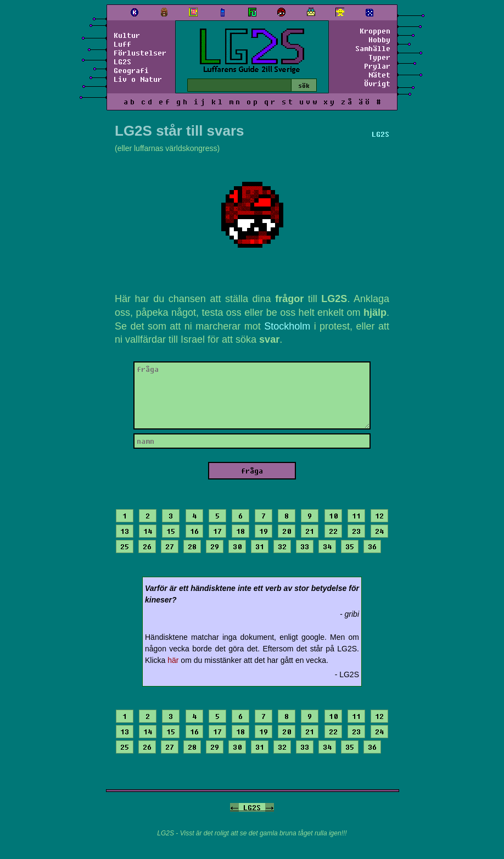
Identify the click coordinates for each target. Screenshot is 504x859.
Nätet (379, 75)
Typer (379, 57)
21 (310, 531)
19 (264, 531)
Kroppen (375, 31)
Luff (122, 44)
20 (287, 531)
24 (379, 531)
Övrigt (377, 83)
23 (356, 531)
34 (327, 546)
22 (333, 531)
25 (125, 546)
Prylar (377, 66)
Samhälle (373, 48)
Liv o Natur (138, 79)
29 (215, 546)
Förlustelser (140, 53)
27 (170, 546)
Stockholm (287, 326)
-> (270, 807)
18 (240, 531)
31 (260, 546)
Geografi (131, 70)
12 (379, 516)
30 (237, 546)
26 (147, 546)
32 (282, 546)
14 (148, 531)
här (173, 660)
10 (333, 516)
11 (356, 516)
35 (350, 546)
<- (234, 807)
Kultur (127, 35)
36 (372, 546)
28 (192, 546)
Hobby (379, 40)
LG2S (122, 62)
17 (217, 531)
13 (125, 531)
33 (305, 546)
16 (194, 531)
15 (171, 531)
